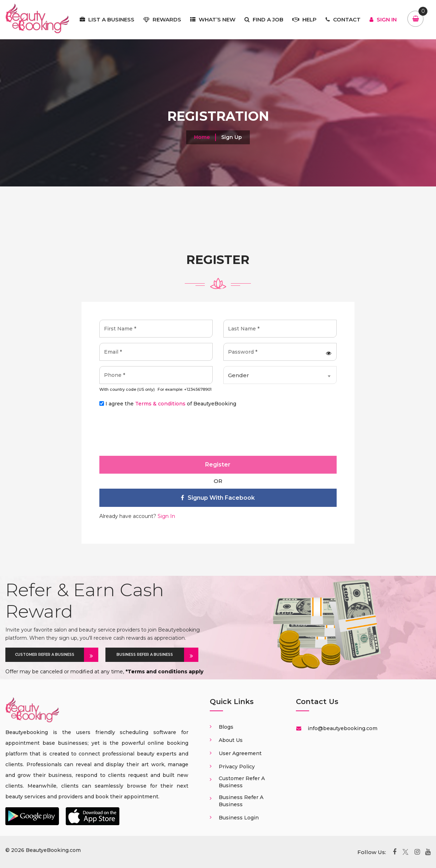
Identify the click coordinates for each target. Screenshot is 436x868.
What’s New (213, 19)
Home (202, 137)
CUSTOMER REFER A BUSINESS (49, 655)
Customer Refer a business (242, 782)
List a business (107, 19)
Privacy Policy (237, 767)
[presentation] (154, 434)
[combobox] (280, 375)
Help (304, 19)
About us (231, 740)
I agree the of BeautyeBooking (171, 404)
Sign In (383, 19)
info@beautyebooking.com (342, 728)
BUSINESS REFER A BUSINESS (150, 655)
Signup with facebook (218, 498)
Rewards (162, 19)
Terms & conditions (160, 404)
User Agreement (240, 753)
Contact (343, 19)
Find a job (264, 19)
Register (218, 465)
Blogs (226, 727)
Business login (239, 818)
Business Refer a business (241, 801)
